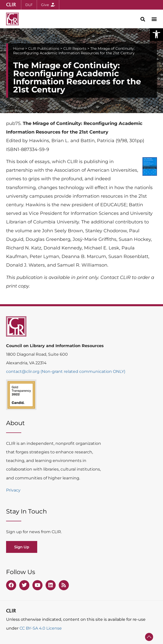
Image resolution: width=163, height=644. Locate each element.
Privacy (13, 490)
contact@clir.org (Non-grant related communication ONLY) (66, 371)
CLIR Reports (75, 48)
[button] (156, 34)
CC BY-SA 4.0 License (41, 628)
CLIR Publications (44, 48)
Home (19, 48)
